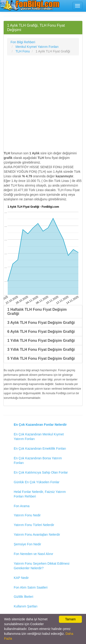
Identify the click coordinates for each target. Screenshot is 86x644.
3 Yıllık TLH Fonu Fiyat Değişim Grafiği (41, 349)
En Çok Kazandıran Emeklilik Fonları (40, 448)
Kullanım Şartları (26, 606)
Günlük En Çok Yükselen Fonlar (37, 482)
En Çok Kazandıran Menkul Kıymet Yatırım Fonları (39, 437)
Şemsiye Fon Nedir (27, 544)
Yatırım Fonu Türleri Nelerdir (34, 525)
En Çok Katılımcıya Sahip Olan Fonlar (41, 472)
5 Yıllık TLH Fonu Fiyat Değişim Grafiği (41, 358)
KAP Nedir (21, 578)
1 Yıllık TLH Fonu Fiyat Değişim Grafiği (41, 341)
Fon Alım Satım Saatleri (31, 587)
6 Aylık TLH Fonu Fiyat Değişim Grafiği (41, 332)
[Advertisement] (43, 103)
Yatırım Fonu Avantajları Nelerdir (37, 535)
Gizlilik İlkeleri (24, 597)
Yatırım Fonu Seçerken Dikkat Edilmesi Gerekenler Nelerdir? (42, 566)
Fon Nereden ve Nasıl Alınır (33, 554)
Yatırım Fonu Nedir (27, 515)
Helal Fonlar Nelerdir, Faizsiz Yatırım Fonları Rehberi (40, 494)
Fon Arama (22, 506)
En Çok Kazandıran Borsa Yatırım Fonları (38, 460)
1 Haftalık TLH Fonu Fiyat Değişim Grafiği (37, 312)
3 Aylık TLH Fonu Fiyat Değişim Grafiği (41, 323)
